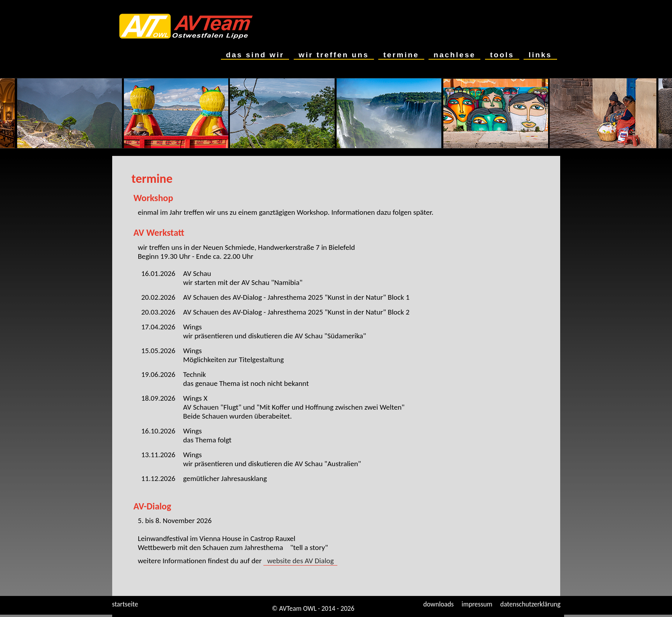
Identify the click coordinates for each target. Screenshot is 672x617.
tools (502, 55)
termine (401, 55)
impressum (477, 604)
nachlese (454, 55)
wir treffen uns (334, 55)
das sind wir (255, 55)
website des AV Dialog (300, 561)
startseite (125, 604)
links (540, 55)
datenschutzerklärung (530, 604)
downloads (439, 604)
